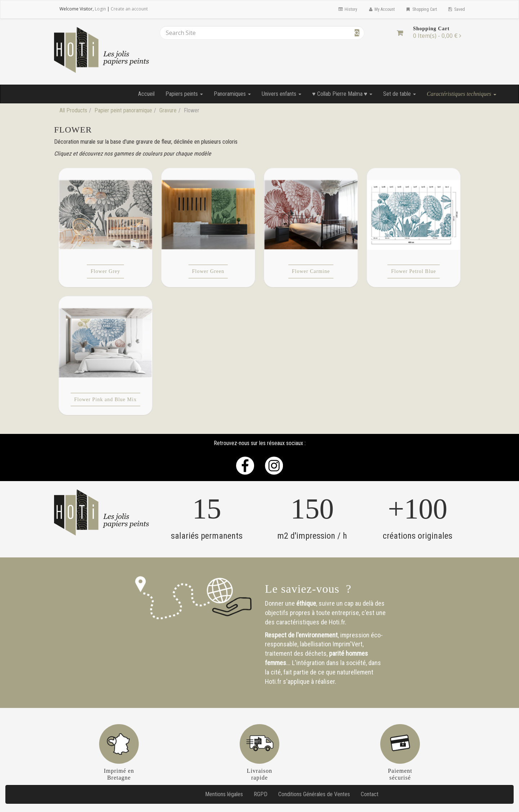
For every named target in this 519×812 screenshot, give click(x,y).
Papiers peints (184, 94)
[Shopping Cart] (400, 33)
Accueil (146, 94)
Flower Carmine (311, 271)
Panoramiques (232, 94)
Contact (370, 794)
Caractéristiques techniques (462, 94)
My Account (381, 9)
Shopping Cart (421, 9)
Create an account (129, 9)
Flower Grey (105, 271)
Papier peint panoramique (123, 110)
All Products (73, 110)
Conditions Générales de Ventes (314, 794)
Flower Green (208, 271)
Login (100, 9)
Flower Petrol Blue (414, 271)
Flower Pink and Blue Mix (105, 400)
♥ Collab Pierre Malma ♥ (342, 94)
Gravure (168, 110)
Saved (456, 9)
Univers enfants (281, 94)
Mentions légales (224, 794)
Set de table (400, 94)
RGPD (261, 794)
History (347, 9)
